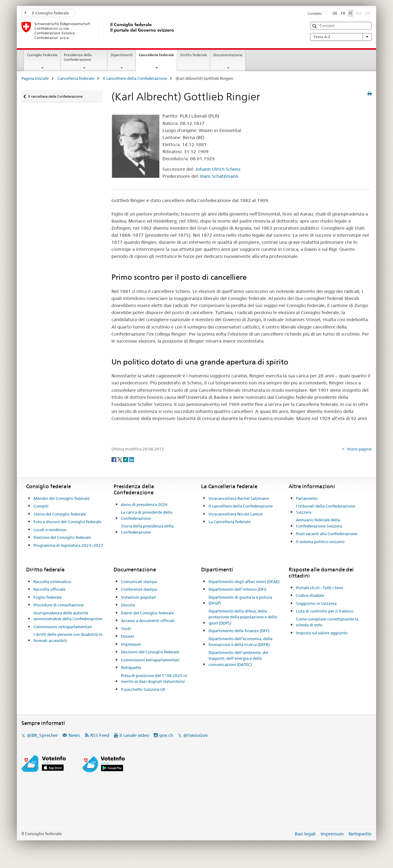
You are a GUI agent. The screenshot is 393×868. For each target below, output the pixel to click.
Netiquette (131, 668)
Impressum (131, 644)
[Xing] (126, 459)
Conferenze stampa (139, 589)
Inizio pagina (359, 449)
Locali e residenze (50, 530)
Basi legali (305, 834)
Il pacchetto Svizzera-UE (143, 689)
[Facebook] (114, 459)
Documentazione (228, 55)
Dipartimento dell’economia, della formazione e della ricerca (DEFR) (240, 642)
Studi (126, 629)
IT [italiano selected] (350, 13)
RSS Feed (100, 735)
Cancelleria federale (158, 57)
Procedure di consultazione (59, 605)
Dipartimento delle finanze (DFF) (239, 631)
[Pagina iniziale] (109, 30)
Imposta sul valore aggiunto (322, 633)
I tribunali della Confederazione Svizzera (326, 509)
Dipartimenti (122, 55)
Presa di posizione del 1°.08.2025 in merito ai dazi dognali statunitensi (154, 679)
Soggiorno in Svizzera (316, 603)
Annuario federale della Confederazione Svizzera (319, 523)
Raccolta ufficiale (49, 589)
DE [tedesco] (335, 13)
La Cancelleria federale (230, 522)
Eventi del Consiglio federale (147, 613)
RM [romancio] (359, 13)
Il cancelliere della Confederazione (135, 78)
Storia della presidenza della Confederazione (147, 529)
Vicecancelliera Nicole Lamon (236, 514)
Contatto (315, 14)
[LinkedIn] (131, 459)
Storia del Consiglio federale (60, 514)
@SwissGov (195, 735)
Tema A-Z (341, 37)
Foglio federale (48, 597)
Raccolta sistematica (52, 582)
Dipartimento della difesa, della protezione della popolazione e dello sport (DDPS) (243, 617)
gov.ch (166, 735)
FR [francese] (343, 13)
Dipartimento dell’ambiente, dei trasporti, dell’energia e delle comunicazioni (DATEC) (238, 658)
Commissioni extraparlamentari (63, 627)
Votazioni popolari (139, 597)
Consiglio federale (42, 55)
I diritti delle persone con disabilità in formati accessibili (68, 637)
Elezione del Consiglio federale (62, 537)
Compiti (41, 506)
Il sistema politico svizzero (320, 542)
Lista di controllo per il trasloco (325, 611)
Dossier (128, 636)
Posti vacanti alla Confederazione (327, 534)
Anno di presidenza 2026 (144, 504)
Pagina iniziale (35, 78)
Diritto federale (194, 55)
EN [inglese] (368, 13)
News (74, 735)
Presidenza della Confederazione (78, 57)
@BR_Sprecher (42, 735)
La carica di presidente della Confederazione (147, 515)
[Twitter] (120, 459)
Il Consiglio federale (47, 13)
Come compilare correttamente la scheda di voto (327, 622)
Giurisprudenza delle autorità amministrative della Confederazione (68, 616)
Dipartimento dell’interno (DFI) (237, 589)
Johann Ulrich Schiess (218, 169)
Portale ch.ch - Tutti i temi (320, 588)
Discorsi (128, 605)
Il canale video (134, 735)
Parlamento (307, 498)
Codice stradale (310, 595)
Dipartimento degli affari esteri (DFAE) (244, 582)
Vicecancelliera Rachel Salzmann (239, 498)
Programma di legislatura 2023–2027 (68, 545)
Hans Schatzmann (219, 176)
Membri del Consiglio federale (62, 498)
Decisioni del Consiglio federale (150, 652)
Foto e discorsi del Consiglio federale (67, 522)
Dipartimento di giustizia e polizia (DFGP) (240, 600)
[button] (315, 26)
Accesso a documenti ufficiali (148, 621)
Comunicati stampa (139, 582)
